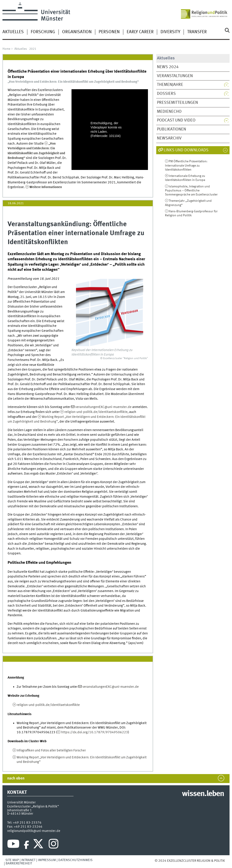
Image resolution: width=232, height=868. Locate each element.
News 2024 (168, 67)
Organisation (77, 32)
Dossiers (166, 94)
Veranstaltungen (175, 76)
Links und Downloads (186, 150)
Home (6, 49)
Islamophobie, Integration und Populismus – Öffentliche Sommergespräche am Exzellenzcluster (191, 191)
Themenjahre (170, 85)
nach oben (16, 778)
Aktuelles (13, 32)
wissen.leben (203, 794)
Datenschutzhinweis (75, 860)
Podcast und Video (176, 120)
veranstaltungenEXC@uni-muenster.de (103, 407)
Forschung (43, 32)
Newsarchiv (169, 138)
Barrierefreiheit (19, 864)
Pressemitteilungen (177, 103)
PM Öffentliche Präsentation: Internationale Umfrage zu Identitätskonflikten (186, 166)
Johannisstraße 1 (20, 810)
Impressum (47, 860)
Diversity (170, 32)
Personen (109, 32)
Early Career (140, 32)
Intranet (28, 860)
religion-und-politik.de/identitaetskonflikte (96, 412)
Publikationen (171, 129)
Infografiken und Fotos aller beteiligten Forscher (51, 751)
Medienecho (169, 112)
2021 (33, 49)
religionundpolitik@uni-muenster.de (34, 831)
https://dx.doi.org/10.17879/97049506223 (95, 732)
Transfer (197, 32)
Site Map (12, 860)
